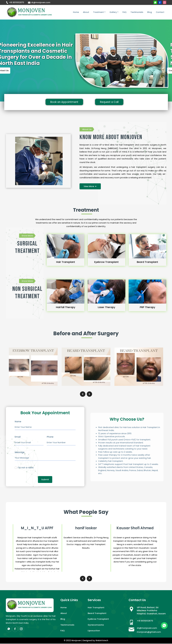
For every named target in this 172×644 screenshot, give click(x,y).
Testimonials (137, 12)
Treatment (98, 12)
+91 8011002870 (15, 2)
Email (18, 437)
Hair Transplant (96, 608)
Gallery (113, 12)
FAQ (124, 12)
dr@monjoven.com (39, 2)
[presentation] (83, 394)
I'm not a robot (26, 468)
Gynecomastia (96, 625)
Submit (45, 480)
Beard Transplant (97, 614)
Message (20, 452)
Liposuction (94, 631)
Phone (50, 437)
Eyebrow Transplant (98, 619)
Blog (150, 12)
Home (76, 12)
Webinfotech (102, 641)
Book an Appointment (66, 102)
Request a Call (111, 102)
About (86, 12)
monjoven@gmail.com (149, 632)
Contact (160, 12)
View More (90, 186)
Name (18, 422)
